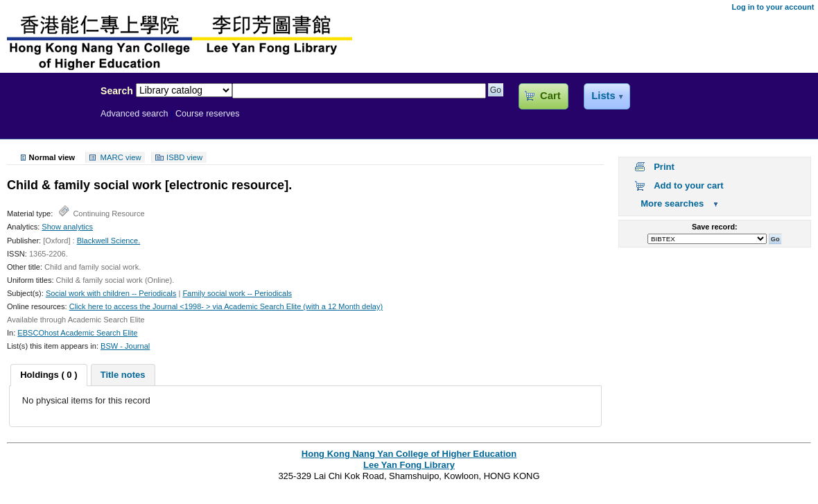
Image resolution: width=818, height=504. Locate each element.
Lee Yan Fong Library (46, 121)
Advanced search (134, 114)
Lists (603, 96)
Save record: (715, 227)
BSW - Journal (125, 346)
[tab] (49, 375)
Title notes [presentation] (123, 375)
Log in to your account (773, 7)
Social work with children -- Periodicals (111, 293)
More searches (672, 203)
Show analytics (67, 227)
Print (664, 167)
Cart (550, 96)
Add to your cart (688, 185)
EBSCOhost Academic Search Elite (77, 333)
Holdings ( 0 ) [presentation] (49, 375)
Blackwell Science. (108, 241)
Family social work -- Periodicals (237, 293)
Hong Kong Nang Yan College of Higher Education (409, 454)
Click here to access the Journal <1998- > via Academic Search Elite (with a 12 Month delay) (226, 306)
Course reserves (208, 114)
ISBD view (184, 157)
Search (117, 91)
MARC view (121, 157)
